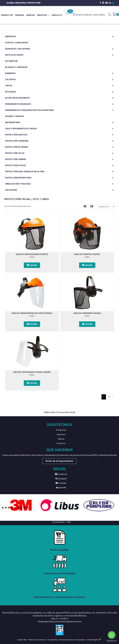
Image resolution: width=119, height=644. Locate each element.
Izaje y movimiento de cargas (21, 129)
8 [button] (25, 508)
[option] (21, 505)
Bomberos (10, 73)
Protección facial (15, 153)
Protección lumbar (16, 159)
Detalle (33, 265)
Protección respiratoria (18, 178)
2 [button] (7, 508)
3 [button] (10, 508)
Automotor (11, 61)
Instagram (61, 479)
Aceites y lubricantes (17, 43)
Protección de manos (17, 147)
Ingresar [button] (88, 15)
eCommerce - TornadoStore (47, 640)
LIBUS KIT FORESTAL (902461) (87, 254)
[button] (113, 3)
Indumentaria (13, 123)
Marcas (31, 15)
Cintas (9, 86)
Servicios (43, 15)
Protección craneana (17, 141)
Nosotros (61, 435)
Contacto (57, 15)
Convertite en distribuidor (60, 574)
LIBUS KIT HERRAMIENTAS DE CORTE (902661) (32, 313)
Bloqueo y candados (16, 67)
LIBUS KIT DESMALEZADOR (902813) (32, 254)
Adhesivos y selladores (18, 49)
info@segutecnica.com (48, 622)
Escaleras (10, 92)
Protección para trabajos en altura (25, 172)
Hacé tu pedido (59, 550)
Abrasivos (10, 37)
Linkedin (61, 488)
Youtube (61, 483)
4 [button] (13, 508)
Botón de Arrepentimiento (59, 461)
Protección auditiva (16, 135)
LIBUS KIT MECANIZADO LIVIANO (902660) (32, 372)
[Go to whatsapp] (112, 635)
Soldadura (11, 190)
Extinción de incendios (17, 98)
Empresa (20, 15)
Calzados (10, 80)
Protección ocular (15, 166)
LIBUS (45, 199)
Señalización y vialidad (18, 184)
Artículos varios (14, 55)
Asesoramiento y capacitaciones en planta (59, 597)
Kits (36, 199)
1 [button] (4, 508)
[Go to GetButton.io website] (112, 641)
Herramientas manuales (18, 104)
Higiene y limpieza (15, 116)
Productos (61, 430)
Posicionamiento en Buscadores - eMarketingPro (79, 640)
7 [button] (22, 508)
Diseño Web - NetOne (26, 640)
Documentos (59, 522)
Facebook (61, 474)
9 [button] (28, 508)
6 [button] (19, 508)
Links (69, 522)
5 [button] (16, 508)
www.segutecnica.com (71, 622)
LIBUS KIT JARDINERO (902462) (87, 313)
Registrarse (99, 15)
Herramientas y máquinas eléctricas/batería (29, 110)
